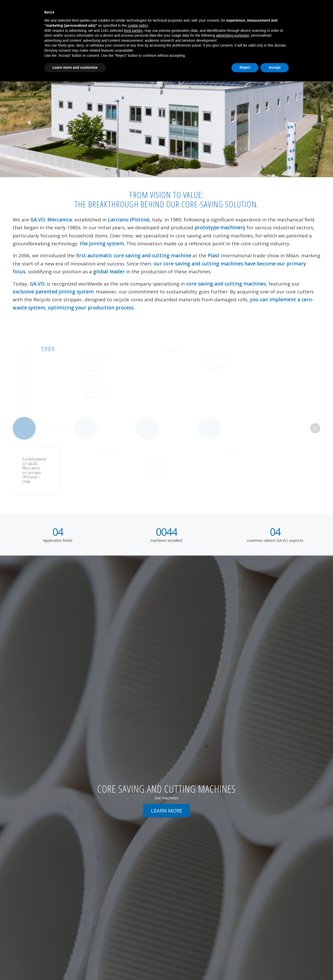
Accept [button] (275, 67)
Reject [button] (245, 67)
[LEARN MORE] (167, 811)
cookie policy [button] (138, 25)
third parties (133, 31)
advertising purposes (233, 35)
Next (315, 428)
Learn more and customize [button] (75, 67)
